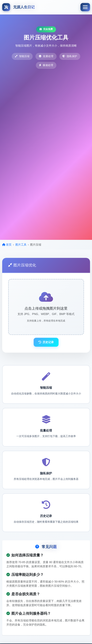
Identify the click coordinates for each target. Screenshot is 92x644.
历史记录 (46, 342)
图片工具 (21, 245)
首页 (7, 245)
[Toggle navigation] (85, 7)
